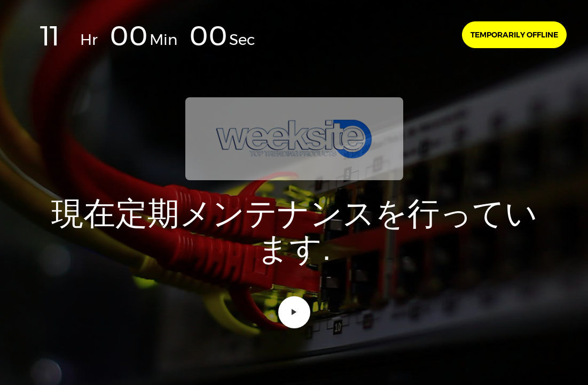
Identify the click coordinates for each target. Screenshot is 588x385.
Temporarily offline (514, 35)
